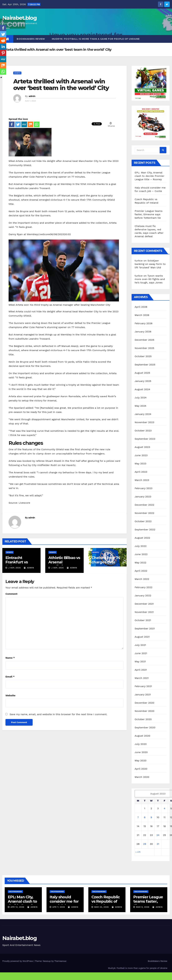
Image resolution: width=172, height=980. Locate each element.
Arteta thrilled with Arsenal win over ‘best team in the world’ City (61, 85)
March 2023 (142, 480)
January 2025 (143, 381)
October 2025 (143, 356)
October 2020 (143, 719)
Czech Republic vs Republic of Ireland (106, 901)
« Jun (138, 852)
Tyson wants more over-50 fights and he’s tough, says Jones (150, 279)
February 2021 (143, 686)
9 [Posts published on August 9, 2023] (151, 817)
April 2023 (141, 472)
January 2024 (143, 414)
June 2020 (141, 752)
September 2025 (145, 365)
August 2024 (142, 389)
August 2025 (142, 373)
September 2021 (145, 629)
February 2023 (144, 488)
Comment (11, 594)
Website (10, 695)
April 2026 (141, 307)
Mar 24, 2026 (102, 907)
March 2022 (142, 579)
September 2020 (145, 727)
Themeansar (60, 961)
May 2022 (141, 563)
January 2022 (143, 596)
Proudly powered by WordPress (18, 961)
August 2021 (142, 637)
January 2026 (143, 332)
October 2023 (143, 431)
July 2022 (141, 546)
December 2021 (144, 604)
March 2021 (142, 678)
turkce (139, 261)
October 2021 (143, 620)
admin (32, 96)
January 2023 (143, 497)
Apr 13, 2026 (17, 907)
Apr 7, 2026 (59, 907)
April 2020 (141, 769)
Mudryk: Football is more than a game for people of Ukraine (96, 39)
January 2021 (143, 694)
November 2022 (144, 513)
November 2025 (144, 348)
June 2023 (141, 455)
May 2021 (140, 662)
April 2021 (141, 670)
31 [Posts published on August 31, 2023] (158, 844)
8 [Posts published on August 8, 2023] (145, 817)
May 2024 (141, 406)
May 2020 (141, 760)
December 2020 (145, 703)
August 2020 (143, 736)
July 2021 (140, 645)
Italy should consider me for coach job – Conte (64, 904)
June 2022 (141, 554)
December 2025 (145, 340)
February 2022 (144, 587)
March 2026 (142, 315)
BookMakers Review (31, 39)
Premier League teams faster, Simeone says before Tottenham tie (149, 214)
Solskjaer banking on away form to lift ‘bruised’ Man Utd (150, 264)
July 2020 (141, 744)
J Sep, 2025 (14, 568)
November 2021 (144, 612)
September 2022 (145, 530)
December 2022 (145, 505)
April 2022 (141, 571)
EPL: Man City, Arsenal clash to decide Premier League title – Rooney (150, 176)
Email (10, 677)
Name (10, 658)
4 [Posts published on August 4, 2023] (165, 808)
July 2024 (141, 398)
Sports (17, 73)
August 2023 (142, 447)
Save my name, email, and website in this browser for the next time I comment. (58, 714)
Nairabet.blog (20, 18)
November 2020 (145, 711)
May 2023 (141, 464)
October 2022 (143, 521)
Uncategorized (15, 892)
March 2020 (142, 777)
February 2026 (144, 323)
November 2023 (144, 422)
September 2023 (145, 439)
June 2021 (141, 653)
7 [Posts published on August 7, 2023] (138, 817)
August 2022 (142, 538)
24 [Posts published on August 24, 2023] (158, 835)
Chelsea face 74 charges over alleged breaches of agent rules (107, 564)
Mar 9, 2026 (143, 907)
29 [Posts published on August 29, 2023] (145, 844)
